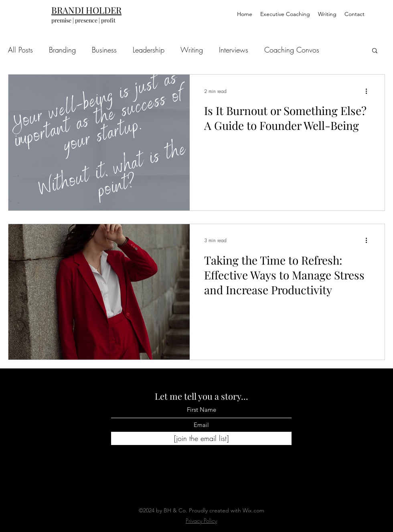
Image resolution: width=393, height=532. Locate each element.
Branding (62, 50)
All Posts (20, 50)
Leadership (149, 50)
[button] (375, 51)
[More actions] (369, 91)
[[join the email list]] (201, 439)
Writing (192, 50)
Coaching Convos (292, 50)
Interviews (234, 50)
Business (104, 50)
